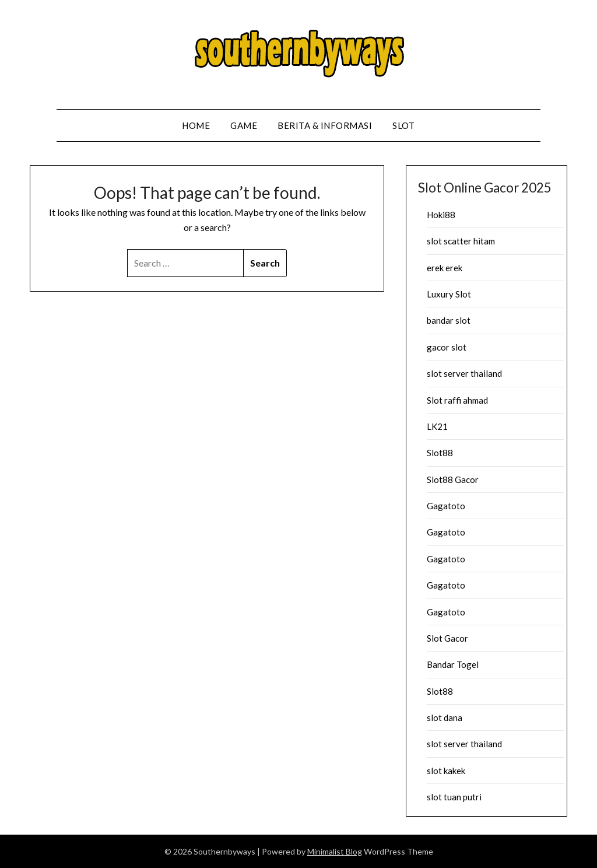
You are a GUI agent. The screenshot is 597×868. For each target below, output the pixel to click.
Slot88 (440, 453)
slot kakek (446, 771)
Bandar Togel (453, 664)
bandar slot (449, 320)
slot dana (445, 717)
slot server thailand (464, 373)
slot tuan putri (454, 797)
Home (196, 125)
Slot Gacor (447, 638)
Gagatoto (446, 506)
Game (244, 125)
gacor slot (447, 347)
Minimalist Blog (335, 851)
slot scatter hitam (461, 241)
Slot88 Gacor (453, 480)
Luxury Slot (449, 294)
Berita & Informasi (325, 125)
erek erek (445, 268)
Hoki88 (441, 215)
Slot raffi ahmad (457, 400)
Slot (403, 125)
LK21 (437, 426)
